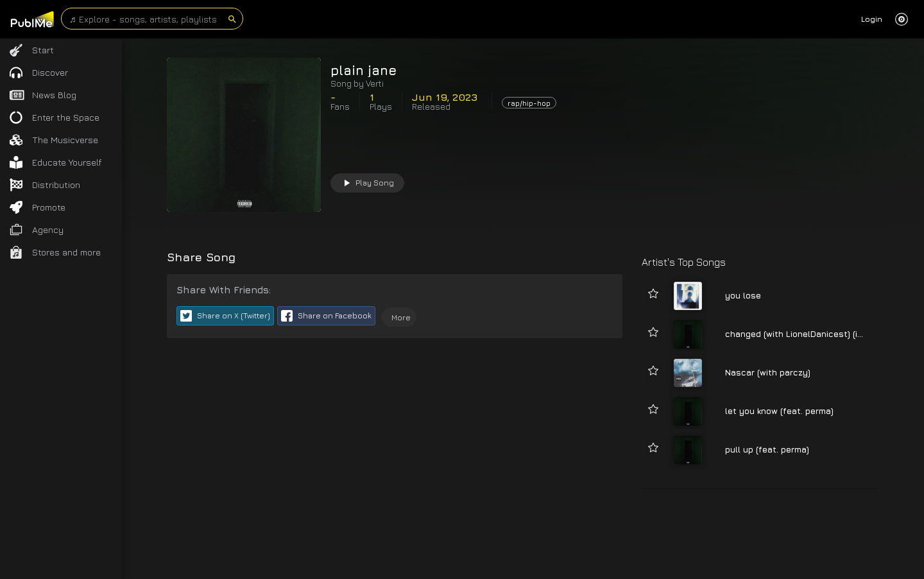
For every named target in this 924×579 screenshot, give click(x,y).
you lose (743, 295)
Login (872, 19)
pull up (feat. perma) (767, 449)
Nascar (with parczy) (768, 372)
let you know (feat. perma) (779, 411)
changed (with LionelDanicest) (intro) (801, 334)
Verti (375, 83)
